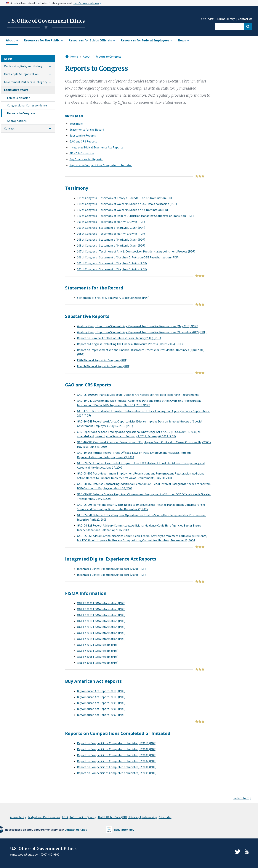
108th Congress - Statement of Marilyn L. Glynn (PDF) (111, 239)
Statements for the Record (87, 129)
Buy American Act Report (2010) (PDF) (101, 697)
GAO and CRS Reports (83, 141)
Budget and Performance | (45, 817)
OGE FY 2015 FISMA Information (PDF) (101, 639)
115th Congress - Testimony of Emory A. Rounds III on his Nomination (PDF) (125, 198)
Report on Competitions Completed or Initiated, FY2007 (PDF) (117, 761)
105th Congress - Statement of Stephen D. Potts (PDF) (112, 263)
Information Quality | (84, 817)
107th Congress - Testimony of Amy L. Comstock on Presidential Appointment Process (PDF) (136, 251)
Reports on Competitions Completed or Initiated (101, 165)
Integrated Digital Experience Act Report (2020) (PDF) (111, 569)
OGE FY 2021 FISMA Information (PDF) (101, 603)
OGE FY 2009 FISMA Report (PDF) (98, 651)
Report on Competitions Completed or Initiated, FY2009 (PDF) (117, 749)
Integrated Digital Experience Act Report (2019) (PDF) (111, 575)
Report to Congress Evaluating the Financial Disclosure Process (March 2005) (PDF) (130, 344)
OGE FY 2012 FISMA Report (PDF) (98, 645)
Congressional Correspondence (27, 105)
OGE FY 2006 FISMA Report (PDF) (98, 663)
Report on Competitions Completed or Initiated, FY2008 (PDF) (117, 755)
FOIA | (66, 817)
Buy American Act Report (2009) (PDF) (101, 703)
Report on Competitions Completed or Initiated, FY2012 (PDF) (117, 743)
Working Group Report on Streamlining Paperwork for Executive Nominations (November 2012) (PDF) (142, 332)
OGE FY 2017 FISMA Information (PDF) (101, 627)
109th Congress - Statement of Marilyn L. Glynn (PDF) (111, 228)
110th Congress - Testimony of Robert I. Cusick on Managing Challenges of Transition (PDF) (135, 216)
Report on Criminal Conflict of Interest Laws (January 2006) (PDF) (119, 338)
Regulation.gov (124, 830)
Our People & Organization (21, 74)
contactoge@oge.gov (24, 854)
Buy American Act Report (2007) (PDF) (101, 715)
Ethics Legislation (19, 98)
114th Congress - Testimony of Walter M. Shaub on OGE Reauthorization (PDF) (127, 204)
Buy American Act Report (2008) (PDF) (101, 709)
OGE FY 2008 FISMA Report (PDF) (98, 657)
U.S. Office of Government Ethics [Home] (46, 21)
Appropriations (17, 121)
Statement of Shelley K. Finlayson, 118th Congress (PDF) (113, 298)
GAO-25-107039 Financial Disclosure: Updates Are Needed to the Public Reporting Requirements (138, 395)
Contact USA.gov (76, 830)
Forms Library (226, 19)
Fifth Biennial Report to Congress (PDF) (102, 360)
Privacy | (136, 817)
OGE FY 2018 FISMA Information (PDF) (101, 621)
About (87, 57)
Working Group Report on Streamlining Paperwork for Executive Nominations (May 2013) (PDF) (138, 326)
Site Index (207, 19)
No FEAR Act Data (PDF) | (114, 817)
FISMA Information (82, 153)
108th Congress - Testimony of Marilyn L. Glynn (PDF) (111, 234)
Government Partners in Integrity (26, 82)
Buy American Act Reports (86, 159)
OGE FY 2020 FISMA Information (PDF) (101, 609)
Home (74, 57)
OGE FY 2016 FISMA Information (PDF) (101, 633)
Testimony (76, 124)
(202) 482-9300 (50, 854)
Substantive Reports (83, 135)
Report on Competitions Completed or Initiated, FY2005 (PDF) (117, 773)
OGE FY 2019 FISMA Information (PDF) (101, 615)
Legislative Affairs (16, 90)
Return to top (242, 798)
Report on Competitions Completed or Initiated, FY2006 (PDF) (117, 767)
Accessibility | (19, 817)
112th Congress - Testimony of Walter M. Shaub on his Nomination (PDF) (123, 210)
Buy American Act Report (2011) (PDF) (101, 691)
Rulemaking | (150, 817)
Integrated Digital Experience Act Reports (96, 147)
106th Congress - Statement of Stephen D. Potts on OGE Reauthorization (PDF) (128, 257)
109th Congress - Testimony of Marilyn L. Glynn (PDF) (111, 222)
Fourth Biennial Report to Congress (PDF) (104, 366)
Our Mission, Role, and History (23, 66)
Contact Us (245, 19)
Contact (9, 128)
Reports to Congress (21, 113)
